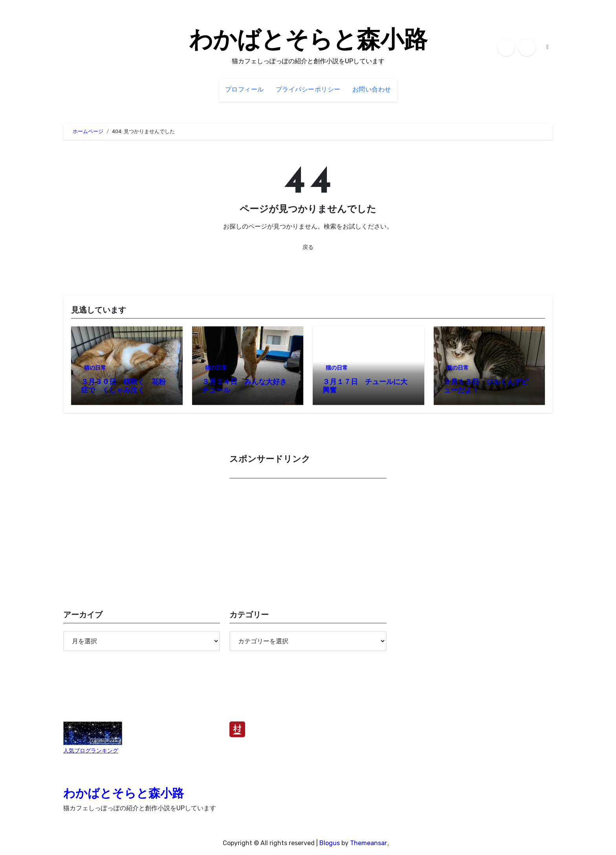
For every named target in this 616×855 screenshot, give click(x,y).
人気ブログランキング (91, 751)
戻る (308, 247)
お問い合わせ (372, 90)
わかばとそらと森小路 (308, 42)
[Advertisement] (309, 541)
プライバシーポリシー (308, 90)
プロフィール (245, 90)
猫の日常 (95, 368)
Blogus (330, 843)
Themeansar (368, 843)
